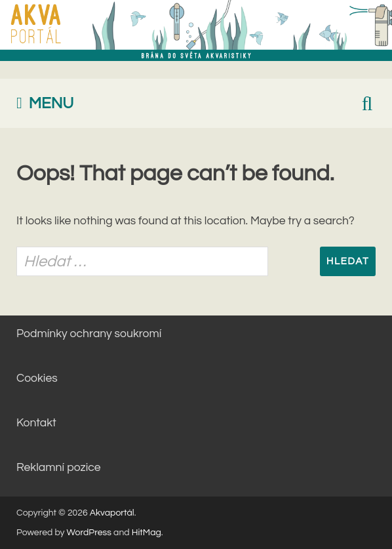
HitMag (147, 533)
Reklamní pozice (59, 468)
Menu (51, 103)
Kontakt (36, 423)
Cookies (37, 378)
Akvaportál (112, 513)
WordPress (89, 533)
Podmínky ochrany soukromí (89, 334)
